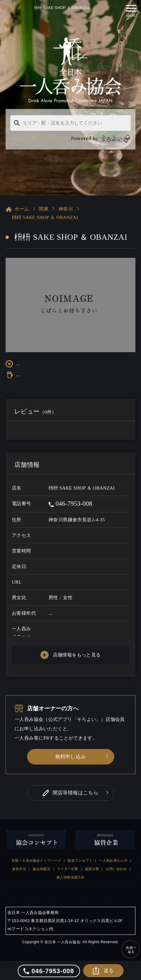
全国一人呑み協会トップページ (36, 860)
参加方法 (19, 869)
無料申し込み (70, 756)
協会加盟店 (42, 869)
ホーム (17, 209)
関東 (44, 209)
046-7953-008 (70, 503)
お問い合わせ (116, 869)
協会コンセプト (80, 860)
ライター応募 (68, 869)
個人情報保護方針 (70, 877)
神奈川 (66, 209)
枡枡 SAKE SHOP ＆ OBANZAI (45, 217)
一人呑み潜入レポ (113, 860)
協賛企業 (92, 869)
